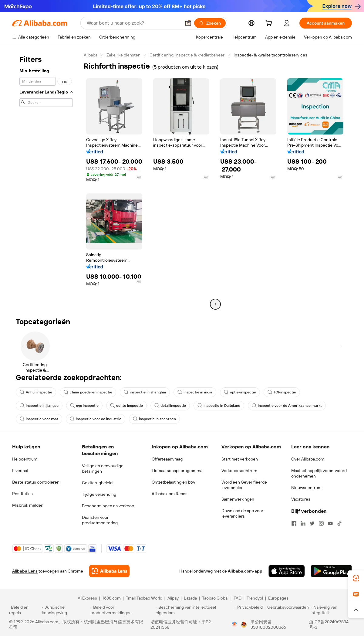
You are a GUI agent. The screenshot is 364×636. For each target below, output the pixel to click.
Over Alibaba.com (308, 459)
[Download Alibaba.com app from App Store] (287, 571)
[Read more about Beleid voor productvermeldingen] (122, 610)
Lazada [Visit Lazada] (190, 598)
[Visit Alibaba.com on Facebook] (294, 523)
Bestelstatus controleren (36, 482)
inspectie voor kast (39, 419)
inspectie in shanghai (145, 392)
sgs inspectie (84, 406)
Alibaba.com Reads (170, 494)
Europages (278, 598)
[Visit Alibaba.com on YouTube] (330, 523)
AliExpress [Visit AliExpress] (87, 598)
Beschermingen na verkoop (108, 506)
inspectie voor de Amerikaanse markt (287, 406)
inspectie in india (195, 392)
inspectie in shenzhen (154, 419)
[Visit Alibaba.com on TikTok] (339, 523)
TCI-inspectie (282, 392)
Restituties (22, 494)
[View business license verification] (234, 624)
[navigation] (46, 180)
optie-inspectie (240, 392)
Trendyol (255, 598)
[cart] (270, 24)
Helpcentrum (25, 459)
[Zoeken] (210, 23)
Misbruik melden (28, 505)
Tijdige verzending (99, 494)
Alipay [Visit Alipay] (173, 598)
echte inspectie (126, 406)
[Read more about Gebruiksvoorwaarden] (287, 610)
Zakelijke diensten (123, 55)
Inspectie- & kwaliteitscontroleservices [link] (270, 55)
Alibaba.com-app (245, 571)
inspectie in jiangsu (39, 406)
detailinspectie (170, 406)
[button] (188, 23)
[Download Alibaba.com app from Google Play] (331, 571)
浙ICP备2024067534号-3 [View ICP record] (329, 624)
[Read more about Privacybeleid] (249, 610)
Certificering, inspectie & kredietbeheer (187, 55)
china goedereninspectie (88, 392)
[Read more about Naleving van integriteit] (333, 610)
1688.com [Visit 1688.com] (111, 598)
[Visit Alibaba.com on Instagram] (321, 523)
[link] (356, 578)
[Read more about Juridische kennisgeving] (65, 610)
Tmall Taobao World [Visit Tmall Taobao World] (144, 598)
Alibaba (91, 55)
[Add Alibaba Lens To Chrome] (109, 571)
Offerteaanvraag (167, 459)
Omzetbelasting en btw (173, 482)
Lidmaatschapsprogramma (177, 471)
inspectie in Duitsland (219, 406)
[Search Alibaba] (133, 23)
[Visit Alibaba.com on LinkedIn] (303, 523)
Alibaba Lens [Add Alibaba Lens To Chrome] (25, 571)
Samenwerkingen (238, 499)
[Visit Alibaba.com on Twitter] (312, 523)
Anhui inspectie (36, 392)
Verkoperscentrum (239, 471)
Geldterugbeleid (97, 483)
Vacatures (301, 499)
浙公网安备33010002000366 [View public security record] (268, 624)
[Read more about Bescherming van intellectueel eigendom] (194, 610)
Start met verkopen (240, 459)
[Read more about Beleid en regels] (25, 610)
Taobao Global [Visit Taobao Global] (215, 598)
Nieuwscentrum (306, 488)
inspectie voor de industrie (96, 419)
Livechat (20, 471)
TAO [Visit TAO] (238, 598)
